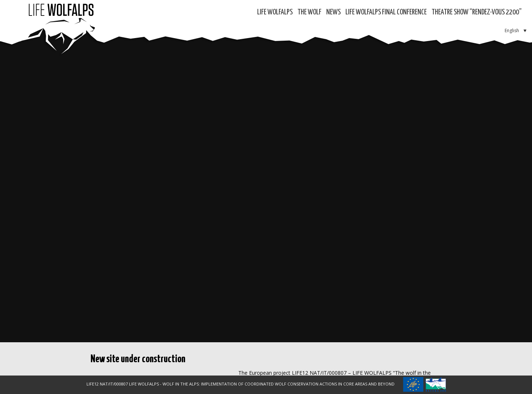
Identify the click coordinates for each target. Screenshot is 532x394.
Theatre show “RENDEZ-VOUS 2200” (477, 12)
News (333, 12)
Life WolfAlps (275, 12)
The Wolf (309, 12)
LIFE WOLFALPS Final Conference (386, 12)
